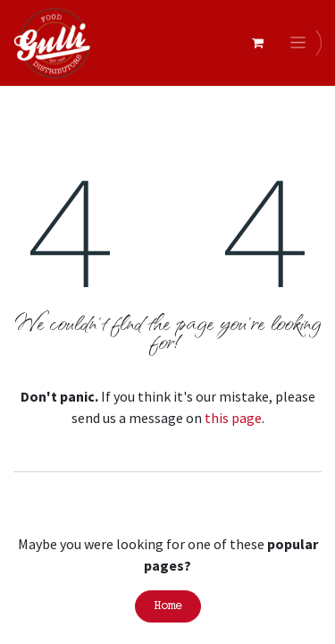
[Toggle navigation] (301, 43)
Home (168, 606)
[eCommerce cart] (257, 43)
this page (233, 418)
